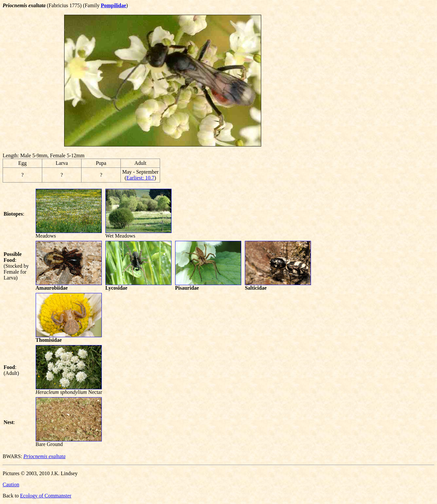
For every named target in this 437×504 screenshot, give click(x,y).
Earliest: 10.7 (140, 178)
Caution (11, 485)
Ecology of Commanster (46, 496)
